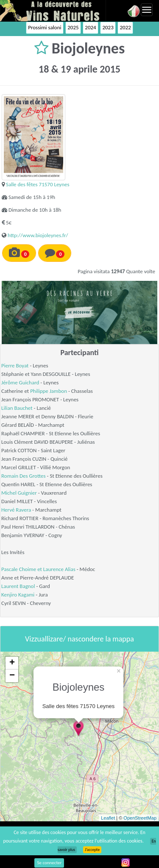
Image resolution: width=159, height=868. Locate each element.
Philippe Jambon (49, 391)
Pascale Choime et (22, 569)
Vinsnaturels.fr (53, 11)
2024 (90, 27)
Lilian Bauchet (17, 408)
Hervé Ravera (16, 510)
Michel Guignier (19, 493)
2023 (108, 27)
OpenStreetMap (140, 818)
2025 (73, 27)
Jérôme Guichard (20, 382)
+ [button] (12, 663)
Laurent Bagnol (18, 586)
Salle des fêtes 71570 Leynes (38, 184)
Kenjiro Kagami (18, 595)
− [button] (12, 676)
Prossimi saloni (45, 27)
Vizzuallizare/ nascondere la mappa (79, 639)
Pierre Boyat (15, 365)
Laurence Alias (59, 569)
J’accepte (92, 850)
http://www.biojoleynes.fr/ (38, 235)
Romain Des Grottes (24, 476)
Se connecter (49, 863)
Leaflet (108, 818)
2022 (125, 27)
